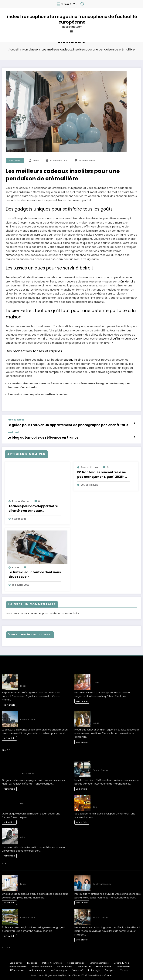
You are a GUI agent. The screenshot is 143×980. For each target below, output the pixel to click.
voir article (9, 788)
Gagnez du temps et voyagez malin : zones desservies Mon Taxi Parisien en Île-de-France (44, 765)
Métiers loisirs (84, 966)
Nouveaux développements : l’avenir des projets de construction (43, 713)
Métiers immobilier (18, 966)
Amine (36, 161)
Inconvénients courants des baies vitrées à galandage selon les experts (116, 676)
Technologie (94, 969)
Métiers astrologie (76, 962)
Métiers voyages (59, 969)
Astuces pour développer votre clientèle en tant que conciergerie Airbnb (33, 507)
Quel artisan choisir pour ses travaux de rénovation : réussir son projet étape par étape (116, 715)
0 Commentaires (87, 161)
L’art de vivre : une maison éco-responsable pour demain (38, 911)
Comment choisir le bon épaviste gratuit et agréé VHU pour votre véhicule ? (43, 831)
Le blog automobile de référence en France (40, 437)
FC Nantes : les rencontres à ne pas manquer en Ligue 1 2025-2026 (102, 473)
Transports (110, 969)
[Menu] (71, 32)
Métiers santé (17, 969)
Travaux (124, 969)
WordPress (68, 974)
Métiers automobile (99, 962)
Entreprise (32, 962)
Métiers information (42, 966)
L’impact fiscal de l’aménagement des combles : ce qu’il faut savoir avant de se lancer (44, 678)
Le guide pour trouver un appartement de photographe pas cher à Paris (62, 425)
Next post (13, 432)
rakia (15, 566)
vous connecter (31, 612)
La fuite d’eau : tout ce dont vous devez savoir (35, 573)
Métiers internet (65, 966)
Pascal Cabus (21, 500)
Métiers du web (121, 962)
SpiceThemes (106, 974)
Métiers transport (37, 969)
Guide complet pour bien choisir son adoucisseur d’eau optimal (41, 877)
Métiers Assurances (52, 962)
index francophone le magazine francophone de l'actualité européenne (72, 19)
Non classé (15, 161)
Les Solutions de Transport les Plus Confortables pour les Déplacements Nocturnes (114, 799)
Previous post (16, 420)
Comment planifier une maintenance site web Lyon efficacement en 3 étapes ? (117, 877)
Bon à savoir (16, 962)
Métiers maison (104, 966)
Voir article (9, 704)
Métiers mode (123, 966)
